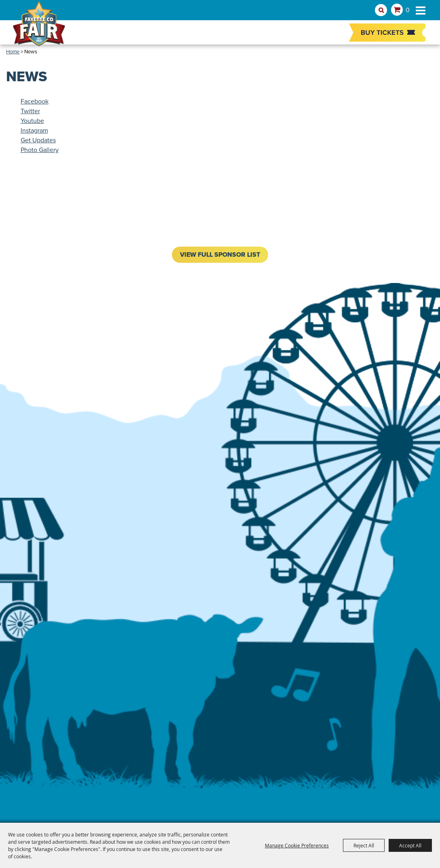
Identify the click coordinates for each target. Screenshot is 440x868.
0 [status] (408, 10)
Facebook (35, 101)
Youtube (32, 121)
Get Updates (38, 140)
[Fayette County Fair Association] (39, 27)
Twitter (30, 111)
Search (381, 10)
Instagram (34, 130)
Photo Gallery (40, 150)
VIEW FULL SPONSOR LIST (220, 254)
